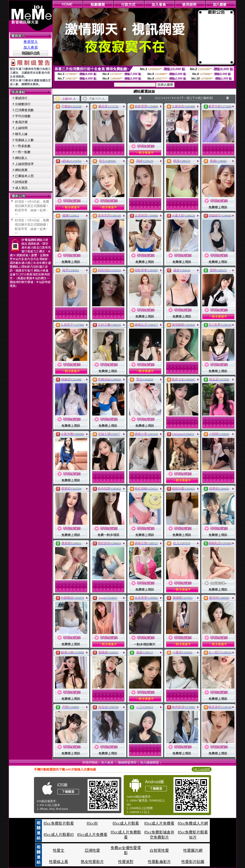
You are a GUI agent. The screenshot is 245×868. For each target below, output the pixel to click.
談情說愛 (21, 182)
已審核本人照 (24, 176)
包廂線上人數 (24, 140)
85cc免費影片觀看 (59, 823)
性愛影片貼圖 (193, 862)
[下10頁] (196, 98)
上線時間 (21, 128)
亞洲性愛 (92, 850)
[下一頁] (185, 98)
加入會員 (31, 47)
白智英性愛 (159, 850)
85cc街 (92, 823)
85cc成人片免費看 (159, 823)
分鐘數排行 (23, 104)
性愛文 (59, 850)
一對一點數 (23, 152)
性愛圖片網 (193, 850)
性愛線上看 (59, 862)
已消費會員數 (24, 110)
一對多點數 (23, 146)
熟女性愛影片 (92, 862)
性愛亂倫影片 (159, 862)
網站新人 (21, 158)
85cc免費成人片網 (193, 823)
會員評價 (21, 122)
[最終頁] (208, 98)
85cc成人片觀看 (126, 823)
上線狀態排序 (24, 164)
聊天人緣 (21, 134)
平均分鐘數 (23, 116)
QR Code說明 (202, 769)
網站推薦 (21, 170)
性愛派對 (126, 862)
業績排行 (21, 98)
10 (178, 98)
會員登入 (31, 42)
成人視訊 (21, 188)
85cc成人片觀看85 (59, 835)
